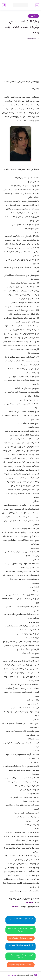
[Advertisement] (20, 56)
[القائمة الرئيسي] (37, 5)
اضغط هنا (15, 907)
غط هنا (29, 903)
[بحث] (4, 5)
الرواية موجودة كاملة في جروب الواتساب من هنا (20, 930)
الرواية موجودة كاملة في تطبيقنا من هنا (21, 938)
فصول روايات (33, 16)
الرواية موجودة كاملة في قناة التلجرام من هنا (20, 920)
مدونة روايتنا (12, 975)
